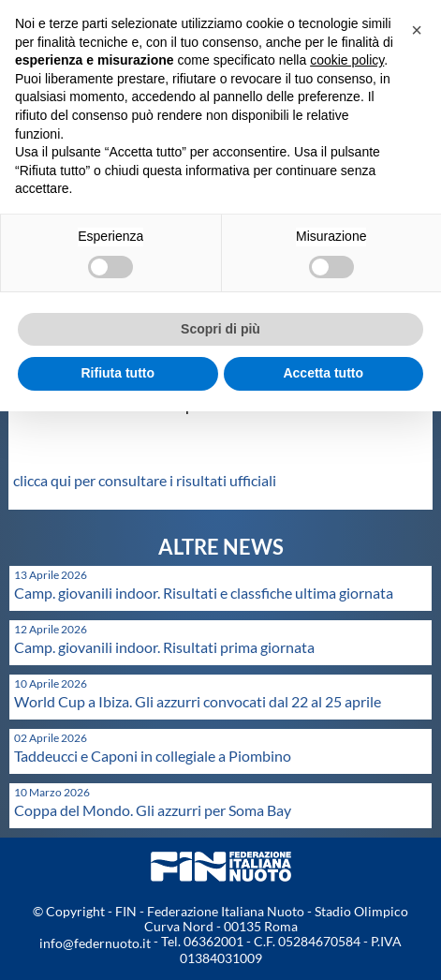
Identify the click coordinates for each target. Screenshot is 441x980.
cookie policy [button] (347, 60)
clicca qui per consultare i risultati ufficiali (145, 480)
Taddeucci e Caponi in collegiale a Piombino (153, 756)
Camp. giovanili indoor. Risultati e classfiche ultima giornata (204, 593)
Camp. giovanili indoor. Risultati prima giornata (164, 647)
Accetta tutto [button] (323, 373)
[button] (417, 30)
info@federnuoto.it (95, 943)
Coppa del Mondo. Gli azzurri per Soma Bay (153, 810)
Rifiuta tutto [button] (118, 373)
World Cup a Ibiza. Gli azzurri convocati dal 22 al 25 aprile (198, 701)
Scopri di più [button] (220, 329)
